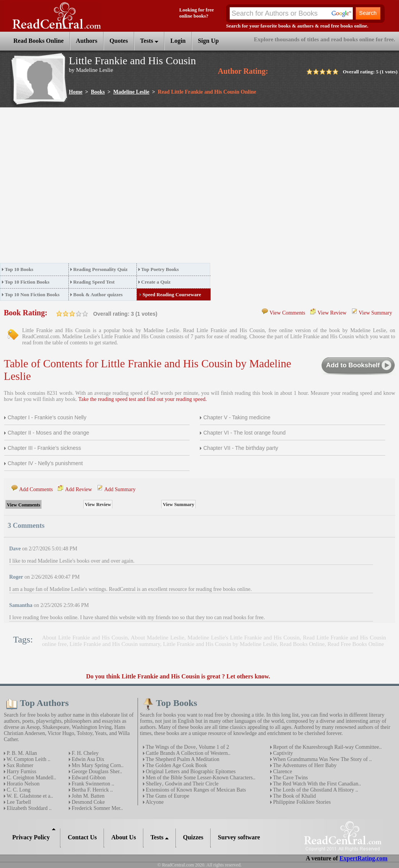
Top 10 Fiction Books (27, 282)
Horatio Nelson (22, 784)
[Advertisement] (72, 187)
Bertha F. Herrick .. (92, 790)
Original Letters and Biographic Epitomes (190, 771)
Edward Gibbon (88, 778)
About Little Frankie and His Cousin (85, 638)
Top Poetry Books (160, 269)
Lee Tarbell (18, 802)
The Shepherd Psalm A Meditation (182, 759)
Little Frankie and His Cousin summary (115, 644)
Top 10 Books (19, 269)
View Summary (375, 313)
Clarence (282, 771)
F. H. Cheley (84, 753)
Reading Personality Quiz (100, 269)
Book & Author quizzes (98, 294)
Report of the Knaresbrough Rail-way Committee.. (327, 747)
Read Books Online (302, 644)
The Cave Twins (290, 778)
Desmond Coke (88, 802)
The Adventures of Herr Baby (304, 765)
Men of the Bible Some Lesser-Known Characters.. (200, 778)
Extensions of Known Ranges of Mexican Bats (195, 790)
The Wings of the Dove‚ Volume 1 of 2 (187, 747)
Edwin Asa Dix (87, 759)
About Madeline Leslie (157, 638)
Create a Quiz (156, 282)
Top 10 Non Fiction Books (32, 294)
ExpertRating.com (363, 858)
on (59, 314)
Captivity (282, 753)
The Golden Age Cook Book (176, 765)
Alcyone (154, 802)
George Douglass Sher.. (96, 771)
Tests (149, 41)
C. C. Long (18, 790)
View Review (332, 313)
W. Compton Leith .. (28, 759)
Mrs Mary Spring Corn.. (97, 765)
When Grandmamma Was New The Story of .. (322, 759)
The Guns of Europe (167, 796)
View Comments (287, 313)
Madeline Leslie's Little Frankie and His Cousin (244, 638)
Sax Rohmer (19, 765)
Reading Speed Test (94, 282)
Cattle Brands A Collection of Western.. (187, 753)
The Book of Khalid (294, 796)
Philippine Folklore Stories (301, 802)
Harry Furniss (21, 771)
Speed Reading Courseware (172, 294)
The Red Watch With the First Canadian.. (316, 784)
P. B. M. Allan (21, 753)
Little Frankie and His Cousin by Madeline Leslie (220, 644)
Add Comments (36, 489)
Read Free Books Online (356, 644)
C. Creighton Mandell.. (31, 778)
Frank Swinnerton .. (92, 784)
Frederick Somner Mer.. (97, 808)
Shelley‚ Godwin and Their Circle (182, 784)
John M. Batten (87, 796)
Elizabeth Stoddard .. (28, 808)
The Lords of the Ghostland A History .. (315, 790)
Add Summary (120, 489)
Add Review (78, 489)
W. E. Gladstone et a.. (29, 796)
